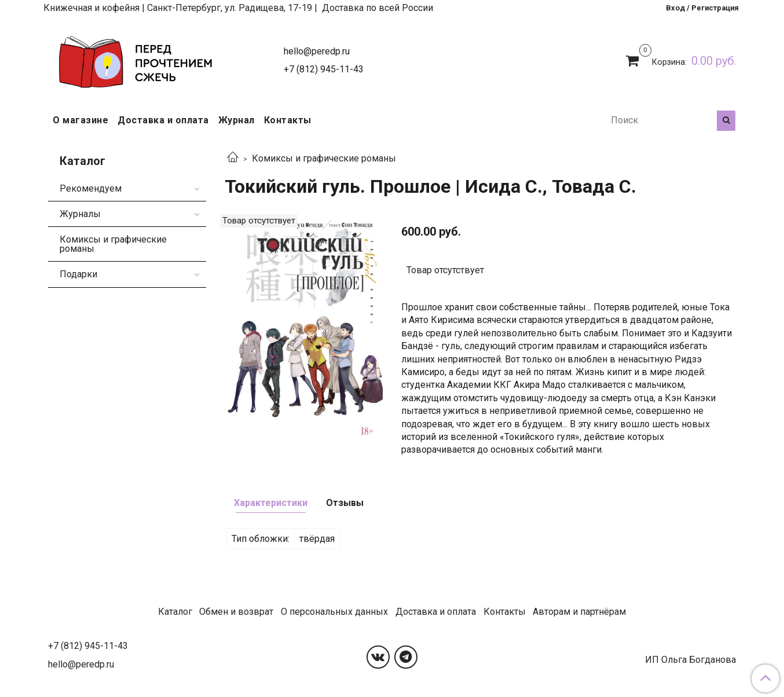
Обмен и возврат (236, 612)
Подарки (78, 274)
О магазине (80, 120)
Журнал (237, 120)
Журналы (80, 214)
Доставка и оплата (163, 120)
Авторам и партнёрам (579, 612)
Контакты (288, 120)
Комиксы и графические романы (324, 158)
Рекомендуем (91, 188)
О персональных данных (334, 612)
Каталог (175, 612)
